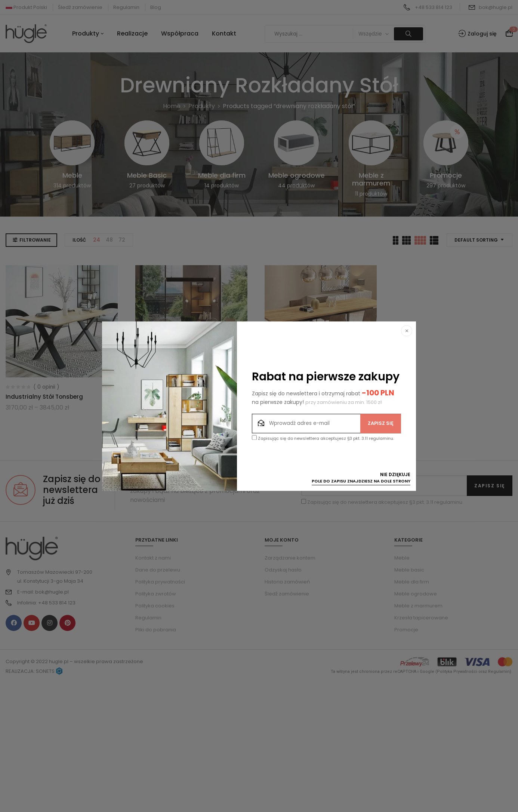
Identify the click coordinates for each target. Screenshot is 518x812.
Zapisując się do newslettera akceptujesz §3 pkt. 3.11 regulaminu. (323, 438)
